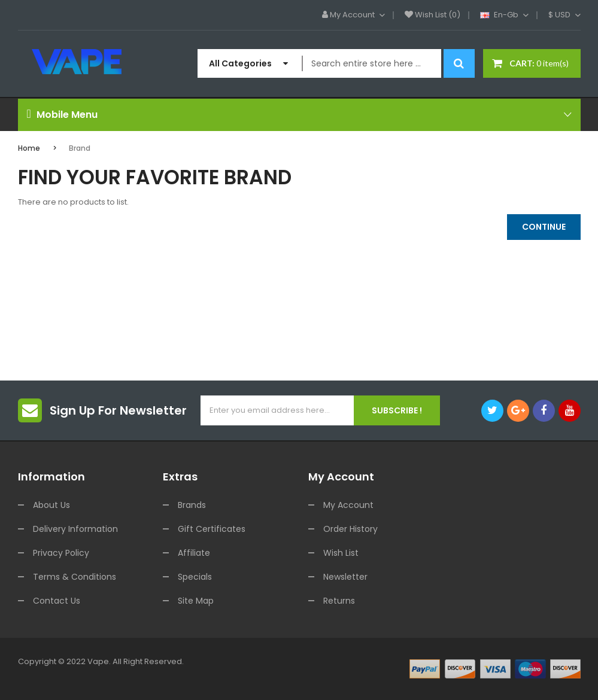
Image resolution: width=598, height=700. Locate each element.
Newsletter (345, 577)
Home (29, 148)
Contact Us (57, 601)
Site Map (196, 601)
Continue (544, 227)
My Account (348, 505)
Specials (195, 577)
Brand (80, 148)
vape (98, 661)
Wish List (341, 553)
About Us (51, 505)
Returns (339, 601)
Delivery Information (75, 529)
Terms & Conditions (75, 577)
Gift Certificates (212, 529)
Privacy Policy (61, 553)
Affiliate (194, 553)
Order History (350, 529)
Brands (192, 505)
